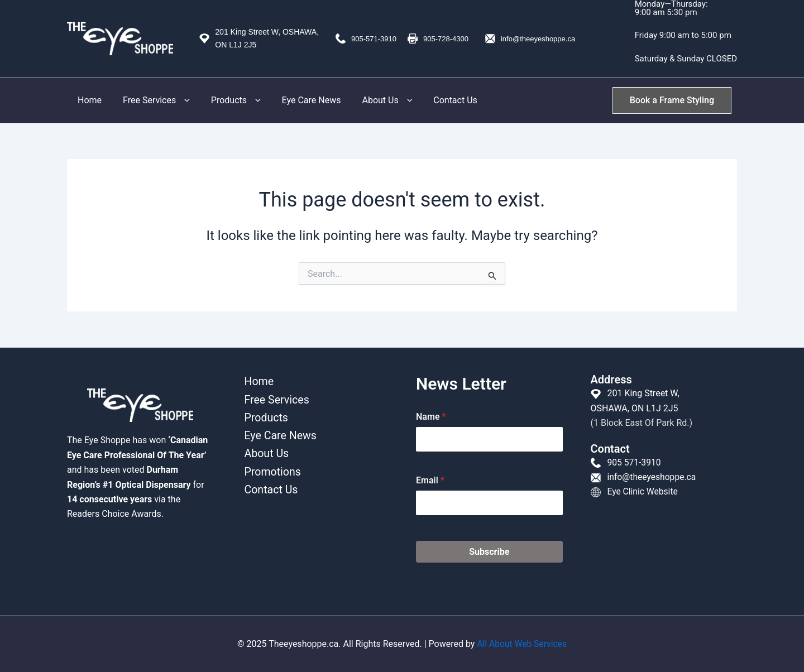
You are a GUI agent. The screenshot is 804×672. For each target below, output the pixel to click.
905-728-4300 (446, 39)
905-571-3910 (374, 39)
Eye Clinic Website (643, 491)
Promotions (271, 474)
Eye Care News (300, 100)
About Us (372, 100)
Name (431, 417)
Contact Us (437, 100)
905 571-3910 (634, 462)
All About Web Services (521, 644)
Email (430, 480)
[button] (178, 100)
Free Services (151, 100)
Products (228, 100)
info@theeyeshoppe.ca (538, 39)
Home (88, 100)
